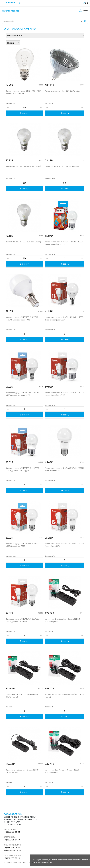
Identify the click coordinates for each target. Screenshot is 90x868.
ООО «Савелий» (13, 814)
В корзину (24, 113)
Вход (86, 11)
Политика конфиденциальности (21, 863)
